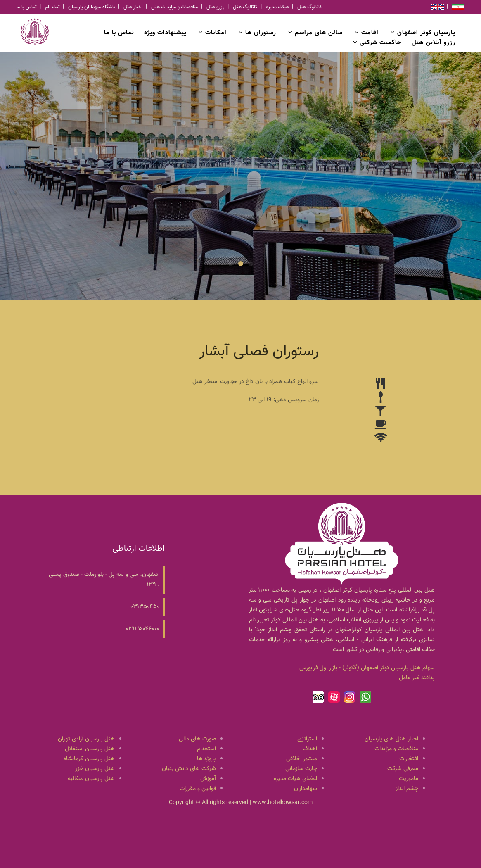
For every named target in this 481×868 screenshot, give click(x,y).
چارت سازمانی (301, 769)
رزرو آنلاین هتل (434, 43)
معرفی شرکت (403, 769)
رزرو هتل (216, 7)
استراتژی (307, 739)
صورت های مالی (197, 739)
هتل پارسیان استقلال (90, 749)
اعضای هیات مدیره (295, 779)
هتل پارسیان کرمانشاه (89, 759)
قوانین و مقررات (198, 789)
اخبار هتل (133, 7)
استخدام (206, 749)
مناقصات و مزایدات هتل (175, 7)
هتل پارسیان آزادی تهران (86, 739)
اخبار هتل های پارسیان (391, 739)
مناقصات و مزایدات (396, 749)
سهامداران (306, 789)
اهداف (310, 749)
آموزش (208, 779)
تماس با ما (27, 7)
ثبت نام (52, 7)
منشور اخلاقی (302, 759)
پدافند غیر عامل (417, 678)
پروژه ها (206, 759)
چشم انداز (407, 789)
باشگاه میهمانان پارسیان (92, 7)
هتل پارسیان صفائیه (91, 779)
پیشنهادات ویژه (165, 33)
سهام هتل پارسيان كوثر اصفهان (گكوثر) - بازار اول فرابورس (367, 668)
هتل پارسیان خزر (95, 769)
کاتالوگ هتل (245, 7)
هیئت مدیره (277, 7)
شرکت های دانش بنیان (189, 769)
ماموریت (409, 779)
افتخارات (409, 759)
